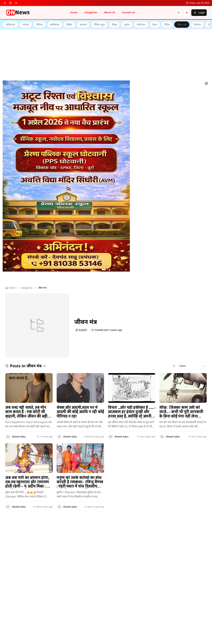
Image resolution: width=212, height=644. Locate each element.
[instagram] (10, 3)
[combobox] (192, 366)
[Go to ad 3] (110, 270)
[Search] (179, 13)
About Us (110, 13)
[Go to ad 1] (104, 270)
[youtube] (16, 3)
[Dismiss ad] (206, 83)
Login (199, 13)
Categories (91, 13)
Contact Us (128, 13)
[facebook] (5, 3)
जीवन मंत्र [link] (42, 288)
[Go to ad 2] (107, 270)
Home (74, 13)
